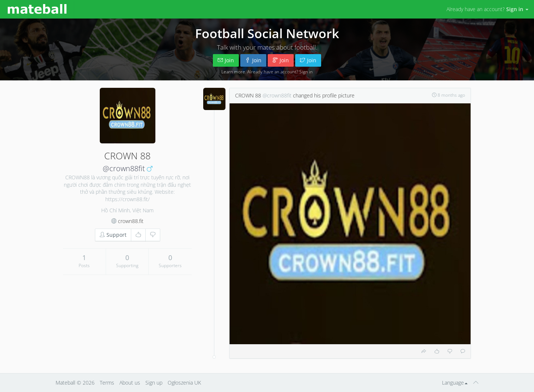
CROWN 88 (248, 95)
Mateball (65, 383)
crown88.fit (131, 221)
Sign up (154, 383)
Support (113, 235)
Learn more (233, 72)
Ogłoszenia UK (184, 383)
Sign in (306, 72)
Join (226, 60)
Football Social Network (267, 33)
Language (455, 383)
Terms (107, 383)
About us (130, 383)
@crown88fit (124, 168)
